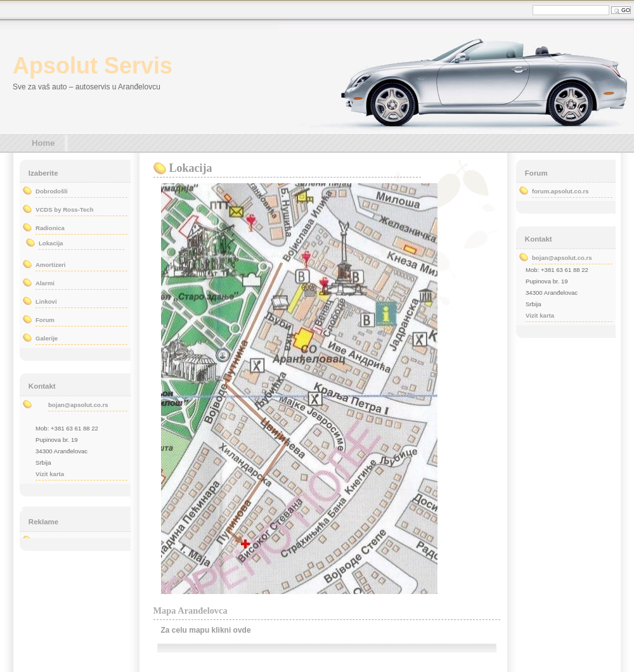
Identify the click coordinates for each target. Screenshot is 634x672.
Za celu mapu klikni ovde (206, 630)
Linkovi (46, 301)
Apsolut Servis (93, 66)
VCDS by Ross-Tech (65, 210)
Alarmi (45, 283)
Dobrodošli (52, 191)
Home (43, 143)
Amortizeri (50, 265)
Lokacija (191, 168)
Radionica (50, 228)
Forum (45, 320)
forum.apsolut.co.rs (560, 191)
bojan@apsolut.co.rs (78, 405)
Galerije (47, 338)
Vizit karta (50, 474)
